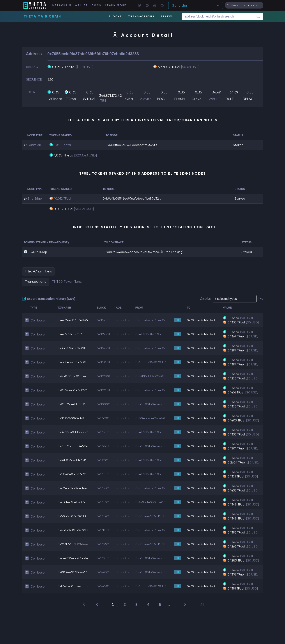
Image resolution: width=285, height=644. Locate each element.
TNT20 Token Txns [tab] (67, 282)
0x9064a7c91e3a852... (73, 390)
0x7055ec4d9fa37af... (202, 320)
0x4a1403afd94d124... (73, 376)
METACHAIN (62, 5)
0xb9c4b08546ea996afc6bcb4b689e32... (132, 198)
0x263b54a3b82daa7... (74, 544)
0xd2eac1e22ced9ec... (74, 488)
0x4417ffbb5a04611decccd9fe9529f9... (132, 145)
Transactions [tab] (36, 282)
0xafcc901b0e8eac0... (151, 404)
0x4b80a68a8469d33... (152, 362)
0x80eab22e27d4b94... (152, 418)
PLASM (180, 99)
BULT (230, 99)
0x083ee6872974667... (73, 572)
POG (161, 99)
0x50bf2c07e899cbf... (73, 516)
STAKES (167, 17)
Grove (196, 99)
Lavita (128, 99)
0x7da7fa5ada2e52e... (73, 446)
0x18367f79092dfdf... (72, 418)
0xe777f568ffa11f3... (71, 334)
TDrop (71, 99)
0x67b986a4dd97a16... (73, 460)
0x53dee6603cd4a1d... (151, 516)
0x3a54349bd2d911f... (73, 348)
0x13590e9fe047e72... (73, 474)
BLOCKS (115, 17)
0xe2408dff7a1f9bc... (150, 334)
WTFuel (89, 99)
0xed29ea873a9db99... (74, 320)
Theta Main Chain (42, 16)
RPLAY (248, 99)
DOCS (97, 5)
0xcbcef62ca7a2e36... (151, 320)
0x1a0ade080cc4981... (151, 502)
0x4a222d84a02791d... (74, 530)
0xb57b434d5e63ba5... (74, 586)
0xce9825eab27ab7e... (74, 558)
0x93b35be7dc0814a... (73, 404)
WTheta (55, 99)
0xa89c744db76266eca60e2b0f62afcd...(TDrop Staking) (144, 252)
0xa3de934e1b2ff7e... (72, 502)
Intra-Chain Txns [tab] (38, 271)
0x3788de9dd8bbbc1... (74, 432)
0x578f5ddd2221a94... (151, 376)
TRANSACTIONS (141, 17)
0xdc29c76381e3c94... (73, 362)
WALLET (81, 5)
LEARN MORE (116, 5)
